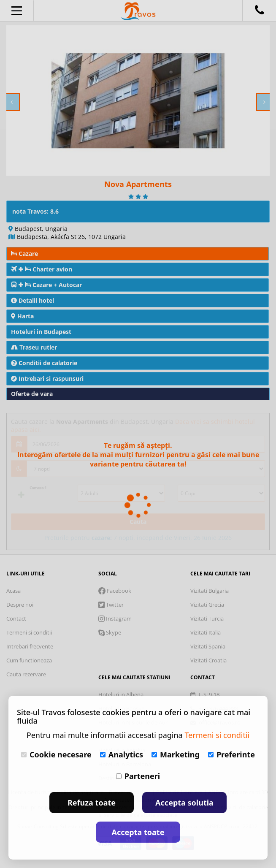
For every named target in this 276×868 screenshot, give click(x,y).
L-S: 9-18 (205, 694)
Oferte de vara (32, 394)
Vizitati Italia (206, 632)
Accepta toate (138, 832)
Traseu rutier (34, 347)
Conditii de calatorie (44, 363)
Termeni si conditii (29, 632)
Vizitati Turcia (207, 618)
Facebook (115, 591)
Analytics (122, 754)
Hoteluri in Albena (121, 694)
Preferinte (231, 754)
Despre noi (20, 605)
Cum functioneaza (29, 660)
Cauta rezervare (26, 674)
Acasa (14, 591)
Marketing (176, 754)
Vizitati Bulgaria (210, 591)
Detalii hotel (32, 300)
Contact (16, 618)
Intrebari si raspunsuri (47, 378)
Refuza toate (92, 803)
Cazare (24, 254)
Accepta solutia (184, 803)
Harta (22, 316)
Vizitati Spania (208, 646)
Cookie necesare (56, 754)
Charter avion (42, 269)
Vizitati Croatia (208, 660)
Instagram (115, 618)
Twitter (111, 605)
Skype (110, 632)
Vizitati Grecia (207, 605)
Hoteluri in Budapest (41, 332)
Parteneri (138, 776)
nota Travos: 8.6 (35, 211)
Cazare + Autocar (46, 285)
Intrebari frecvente (30, 646)
